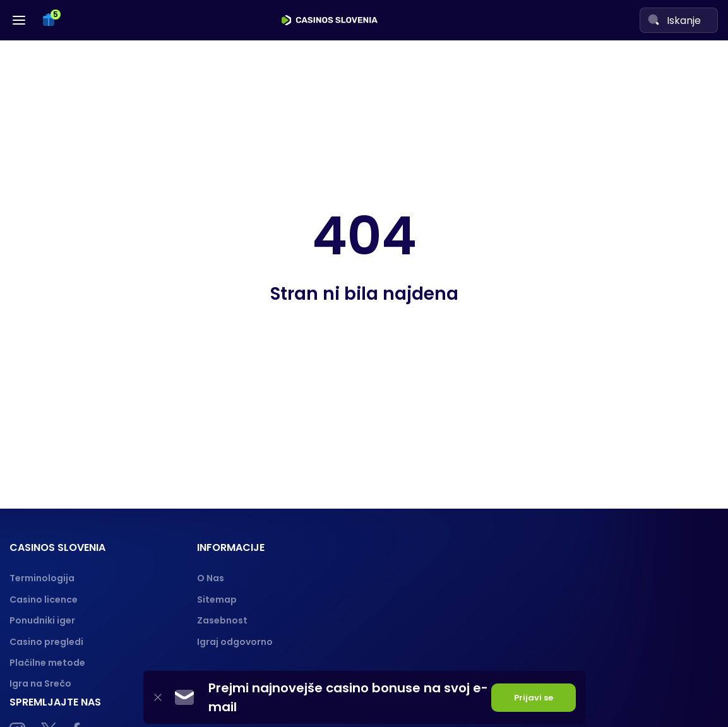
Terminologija (42, 578)
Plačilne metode (47, 663)
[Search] (653, 20)
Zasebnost (222, 620)
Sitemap (217, 600)
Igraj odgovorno (235, 642)
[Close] (158, 698)
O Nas (211, 578)
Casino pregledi (46, 642)
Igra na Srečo (40, 683)
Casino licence (44, 600)
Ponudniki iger (42, 620)
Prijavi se (534, 698)
